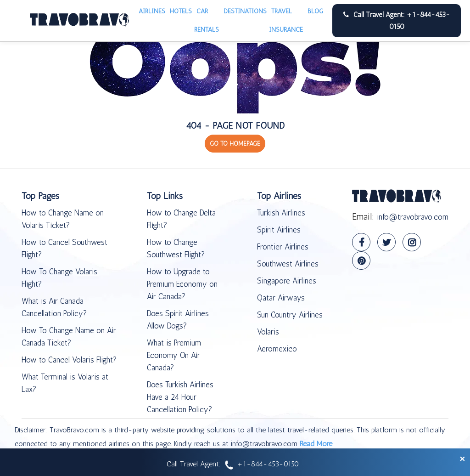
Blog (315, 11)
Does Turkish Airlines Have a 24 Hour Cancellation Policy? (180, 397)
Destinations (245, 11)
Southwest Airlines (288, 264)
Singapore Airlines (287, 281)
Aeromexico (277, 349)
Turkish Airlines (281, 213)
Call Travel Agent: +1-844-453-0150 (397, 21)
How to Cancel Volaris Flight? (69, 360)
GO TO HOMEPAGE (235, 144)
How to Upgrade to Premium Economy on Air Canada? (182, 284)
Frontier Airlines (283, 247)
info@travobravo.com (413, 217)
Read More (316, 444)
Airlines (152, 11)
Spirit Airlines (279, 230)
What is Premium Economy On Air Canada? (174, 355)
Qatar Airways (281, 298)
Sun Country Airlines (290, 315)
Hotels (181, 11)
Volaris (268, 332)
